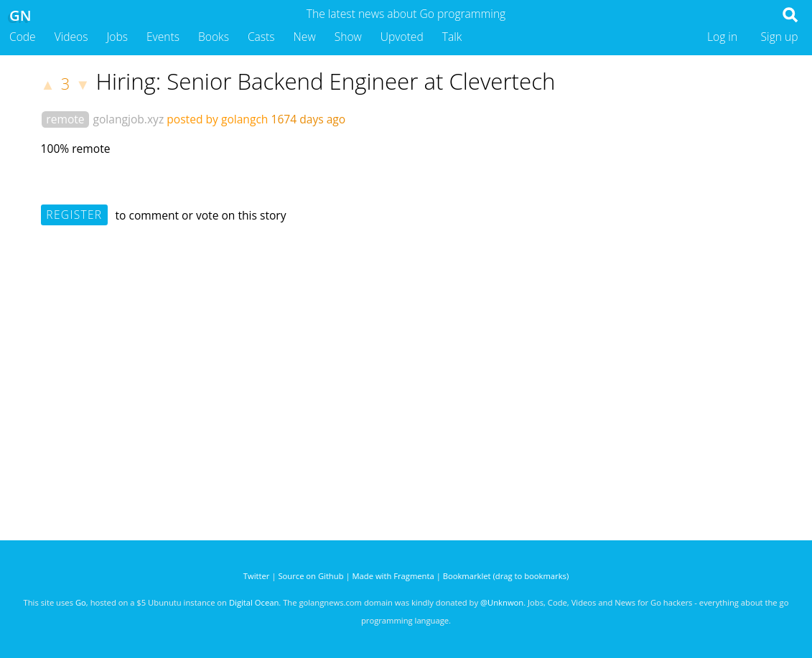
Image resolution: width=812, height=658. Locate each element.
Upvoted (402, 37)
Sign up (780, 37)
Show (348, 37)
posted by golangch (217, 119)
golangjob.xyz (128, 119)
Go (81, 602)
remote (65, 119)
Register (74, 215)
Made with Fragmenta (393, 576)
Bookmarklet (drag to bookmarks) (506, 576)
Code (23, 37)
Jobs (117, 37)
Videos (71, 37)
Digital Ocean (254, 602)
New (305, 37)
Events (163, 37)
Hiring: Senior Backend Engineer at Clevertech (325, 81)
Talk (452, 37)
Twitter (257, 576)
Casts (261, 37)
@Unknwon (502, 602)
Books (214, 37)
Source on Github (311, 576)
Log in (722, 37)
